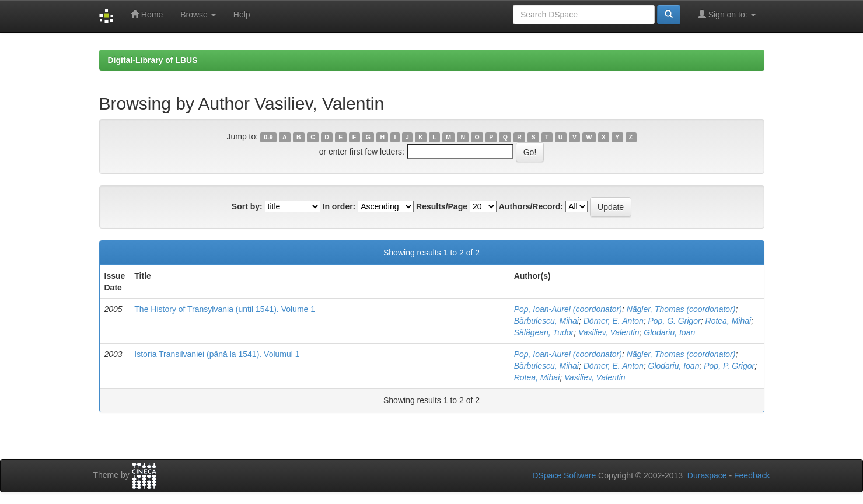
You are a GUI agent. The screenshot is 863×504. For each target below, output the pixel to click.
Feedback (752, 475)
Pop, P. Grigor (729, 366)
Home (147, 14)
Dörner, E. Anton (614, 321)
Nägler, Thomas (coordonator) (681, 309)
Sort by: (247, 206)
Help (242, 15)
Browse (198, 15)
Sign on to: (727, 14)
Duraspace (707, 475)
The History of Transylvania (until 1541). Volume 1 (225, 309)
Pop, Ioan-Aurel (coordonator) (568, 309)
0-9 (268, 137)
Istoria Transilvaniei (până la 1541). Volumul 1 (217, 354)
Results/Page (442, 206)
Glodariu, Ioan (669, 332)
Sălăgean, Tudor (544, 332)
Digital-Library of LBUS (153, 60)
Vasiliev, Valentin (609, 332)
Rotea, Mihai (729, 321)
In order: (339, 206)
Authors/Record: (531, 206)
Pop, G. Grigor (675, 321)
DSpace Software (564, 475)
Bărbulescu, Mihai (546, 321)
